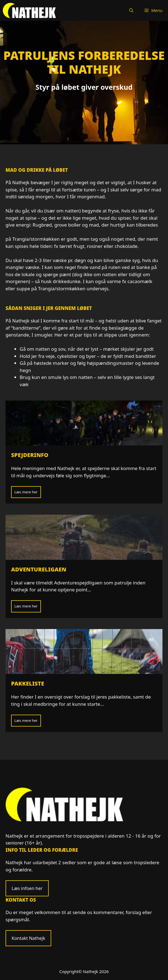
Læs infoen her (27, 888)
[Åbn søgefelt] (131, 10)
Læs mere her (26, 492)
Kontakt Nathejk (28, 938)
